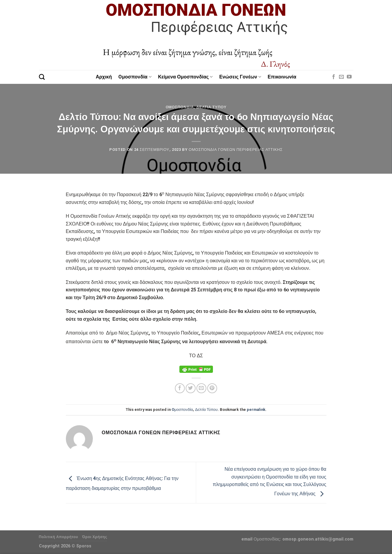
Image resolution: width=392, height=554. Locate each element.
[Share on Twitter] (191, 388)
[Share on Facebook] (180, 388)
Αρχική (104, 77)
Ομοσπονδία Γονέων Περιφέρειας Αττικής (236, 150)
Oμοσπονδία (135, 77)
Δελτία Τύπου (212, 107)
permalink (256, 410)
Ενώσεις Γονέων (240, 77)
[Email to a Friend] (201, 388)
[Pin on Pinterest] (212, 388)
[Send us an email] (341, 77)
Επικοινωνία (282, 77)
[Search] (42, 77)
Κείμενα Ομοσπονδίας (186, 77)
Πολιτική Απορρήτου (59, 537)
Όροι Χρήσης (95, 537)
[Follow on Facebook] (334, 77)
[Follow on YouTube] (349, 77)
